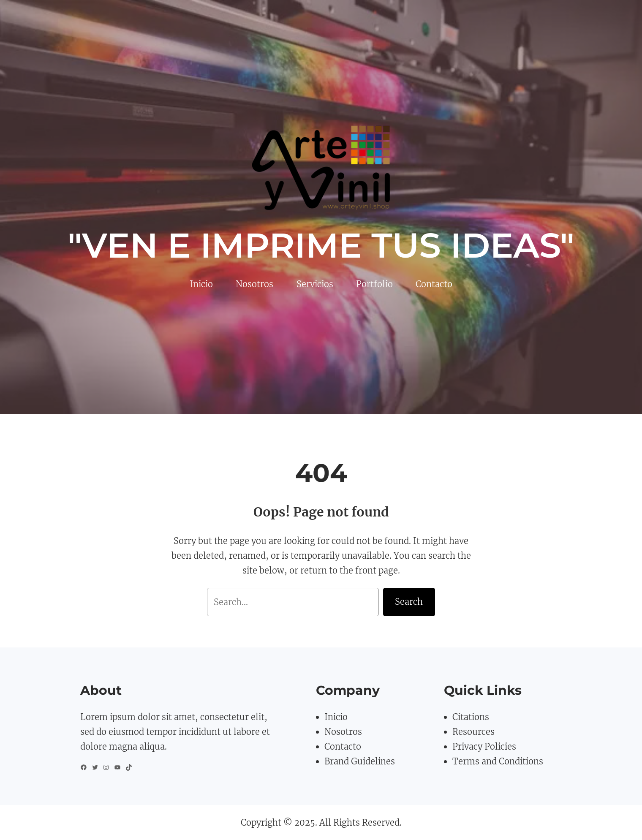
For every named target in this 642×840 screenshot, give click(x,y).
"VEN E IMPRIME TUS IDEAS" (321, 245)
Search (409, 602)
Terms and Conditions (498, 761)
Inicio (336, 717)
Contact (340, 746)
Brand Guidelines (360, 761)
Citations (471, 717)
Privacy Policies (484, 746)
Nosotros (343, 732)
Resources (473, 732)
